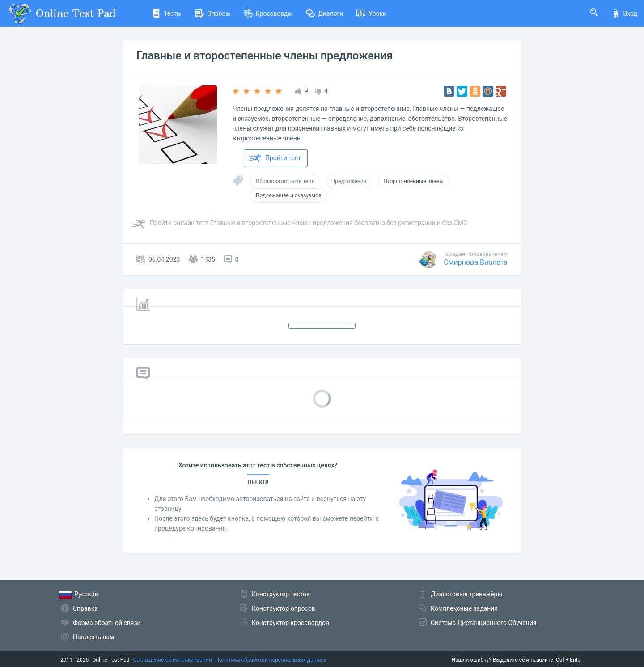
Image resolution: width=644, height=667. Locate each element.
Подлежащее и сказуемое (288, 195)
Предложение (349, 181)
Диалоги (324, 13)
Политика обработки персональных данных (271, 660)
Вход (624, 13)
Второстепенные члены (413, 181)
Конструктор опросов (284, 608)
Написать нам (93, 637)
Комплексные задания (464, 608)
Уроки (371, 13)
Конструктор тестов (281, 594)
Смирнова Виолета (476, 262)
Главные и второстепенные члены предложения (265, 56)
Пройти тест (275, 158)
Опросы (213, 13)
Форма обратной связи (107, 623)
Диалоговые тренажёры (466, 594)
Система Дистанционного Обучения (483, 623)
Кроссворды (268, 13)
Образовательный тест (285, 181)
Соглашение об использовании (173, 660)
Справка (85, 608)
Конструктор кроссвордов (290, 623)
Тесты (167, 13)
